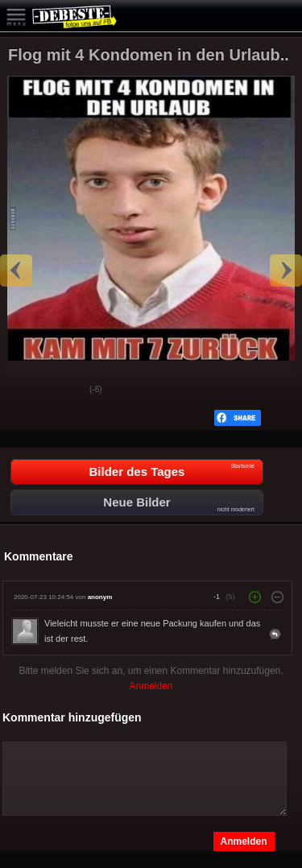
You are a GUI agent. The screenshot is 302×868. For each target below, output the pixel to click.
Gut (25, 391)
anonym (100, 597)
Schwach (65, 391)
